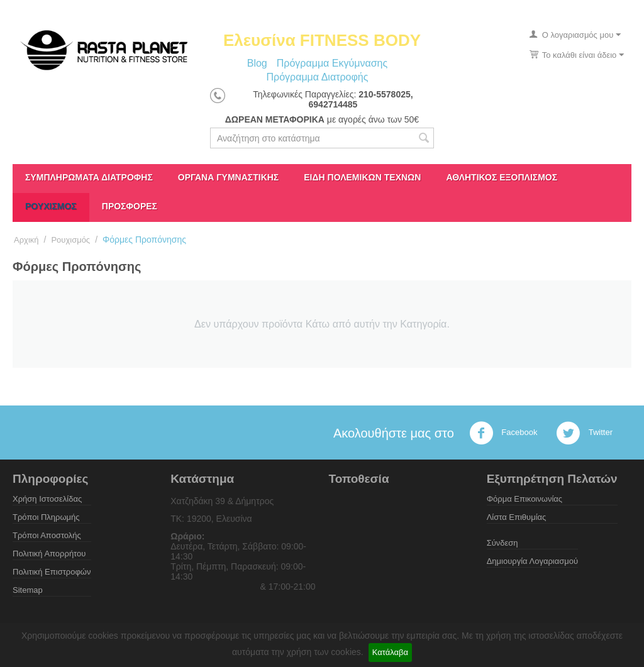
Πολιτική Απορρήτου (49, 554)
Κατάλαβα (390, 652)
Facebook (503, 433)
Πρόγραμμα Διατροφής (317, 77)
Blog (257, 63)
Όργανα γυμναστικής (228, 177)
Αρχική (26, 240)
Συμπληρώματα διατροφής (89, 177)
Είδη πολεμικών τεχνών (362, 177)
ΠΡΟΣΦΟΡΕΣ (130, 206)
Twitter (584, 433)
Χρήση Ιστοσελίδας (47, 499)
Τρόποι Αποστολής (47, 535)
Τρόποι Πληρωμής (46, 517)
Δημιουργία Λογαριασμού (532, 561)
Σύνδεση (502, 543)
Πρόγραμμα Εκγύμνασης (332, 63)
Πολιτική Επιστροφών (52, 572)
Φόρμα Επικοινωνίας (525, 499)
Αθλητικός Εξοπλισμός (502, 177)
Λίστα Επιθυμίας (517, 517)
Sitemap (28, 590)
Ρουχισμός (51, 206)
